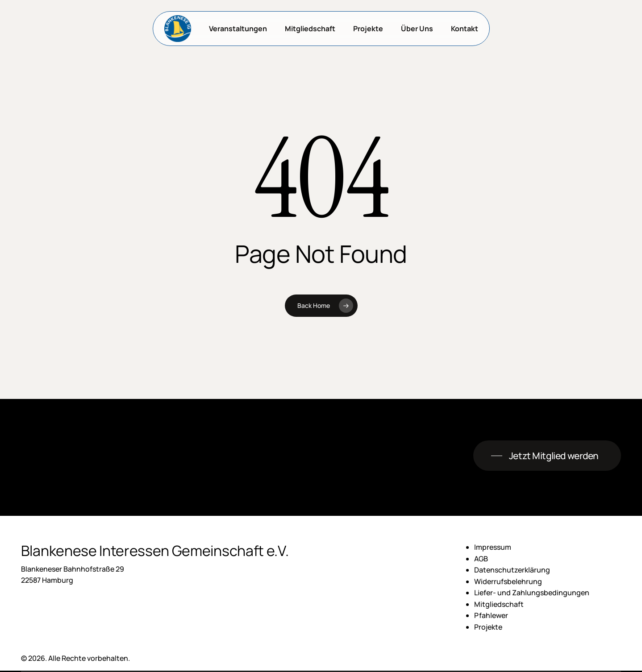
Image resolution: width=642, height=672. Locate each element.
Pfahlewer (491, 615)
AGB (481, 559)
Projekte (488, 627)
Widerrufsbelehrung (508, 581)
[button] (547, 456)
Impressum (493, 547)
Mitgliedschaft (499, 604)
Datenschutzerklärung (512, 570)
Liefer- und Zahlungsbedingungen (532, 593)
